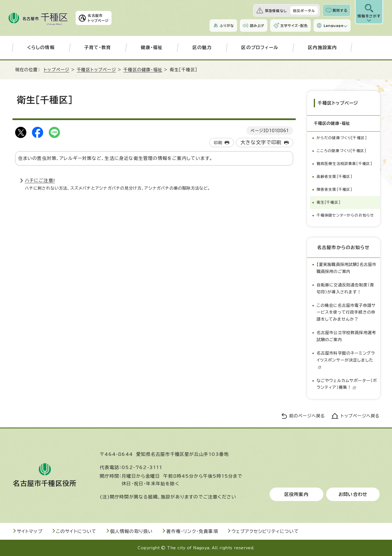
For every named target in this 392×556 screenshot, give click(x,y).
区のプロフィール (260, 47)
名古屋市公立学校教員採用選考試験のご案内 (346, 336)
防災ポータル (304, 11)
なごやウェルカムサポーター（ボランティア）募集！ (347, 384)
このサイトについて (76, 531)
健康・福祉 (152, 47)
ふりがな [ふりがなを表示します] (227, 26)
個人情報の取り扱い (132, 531)
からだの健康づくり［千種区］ (342, 138)
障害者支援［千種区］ (335, 189)
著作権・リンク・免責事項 (192, 531)
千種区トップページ (96, 70)
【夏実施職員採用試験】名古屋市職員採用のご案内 (347, 268)
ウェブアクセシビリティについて (265, 531)
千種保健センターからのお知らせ (345, 215)
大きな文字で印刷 (261, 142)
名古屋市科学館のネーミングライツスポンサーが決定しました (346, 360)
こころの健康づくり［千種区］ (342, 151)
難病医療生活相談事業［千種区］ (345, 164)
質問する (340, 10)
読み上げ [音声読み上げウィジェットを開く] (257, 26)
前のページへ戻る (307, 416)
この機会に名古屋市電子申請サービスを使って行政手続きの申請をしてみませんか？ (346, 312)
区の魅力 (202, 47)
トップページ (56, 70)
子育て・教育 (98, 47)
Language (334, 26)
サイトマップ (30, 531)
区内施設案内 (322, 47)
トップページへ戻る (360, 416)
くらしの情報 (41, 47)
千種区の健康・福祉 (143, 70)
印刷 (218, 143)
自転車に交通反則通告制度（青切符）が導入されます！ (345, 288)
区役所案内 (296, 494)
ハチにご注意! (40, 180)
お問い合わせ (353, 494)
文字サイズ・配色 (294, 26)
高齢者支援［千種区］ (335, 177)
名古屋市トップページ (98, 18)
